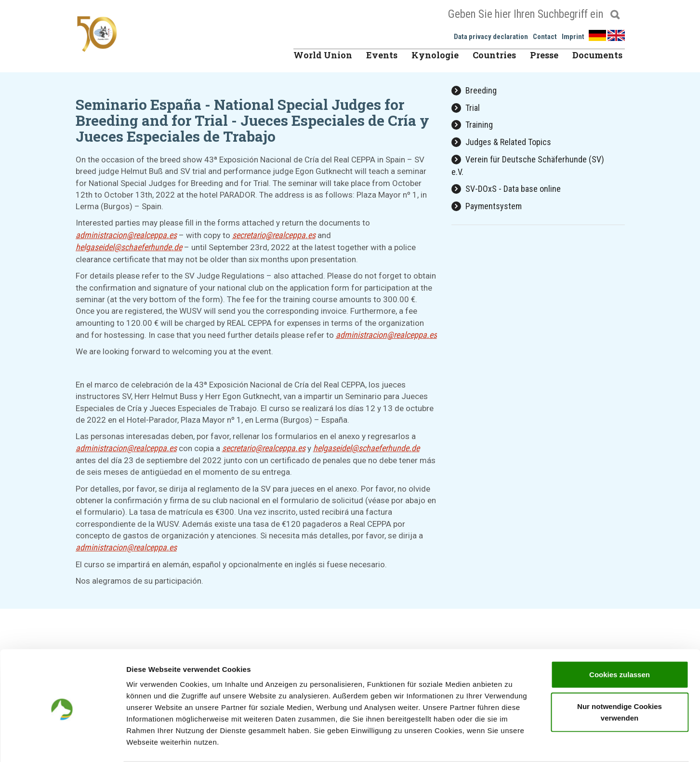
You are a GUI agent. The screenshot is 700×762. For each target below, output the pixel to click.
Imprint (573, 37)
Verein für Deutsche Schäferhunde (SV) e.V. (528, 166)
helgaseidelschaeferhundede (129, 247)
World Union (323, 55)
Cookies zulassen (620, 636)
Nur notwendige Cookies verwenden (620, 674)
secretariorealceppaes (274, 235)
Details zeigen (512, 743)
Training (472, 125)
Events (382, 55)
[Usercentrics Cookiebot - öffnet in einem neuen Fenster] (62, 743)
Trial (466, 108)
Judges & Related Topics (501, 142)
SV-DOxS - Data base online (506, 189)
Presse (544, 55)
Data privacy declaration (491, 37)
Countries (494, 55)
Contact (545, 37)
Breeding (474, 90)
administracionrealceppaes (126, 235)
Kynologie (435, 55)
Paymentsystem (487, 206)
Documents (597, 55)
